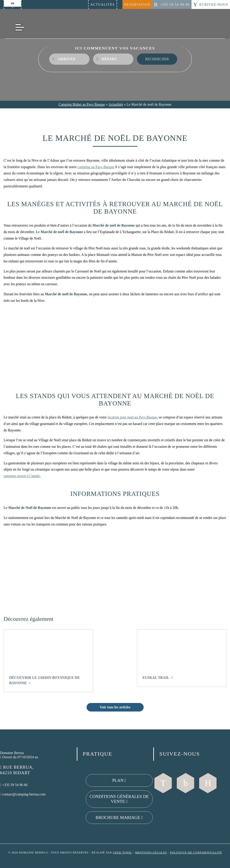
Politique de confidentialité (196, 853)
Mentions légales (151, 853)
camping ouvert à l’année (22, 476)
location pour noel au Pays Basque (132, 417)
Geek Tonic (122, 853)
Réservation (137, 4)
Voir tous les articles (115, 707)
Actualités (103, 4)
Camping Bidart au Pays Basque (82, 104)
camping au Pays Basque (96, 167)
